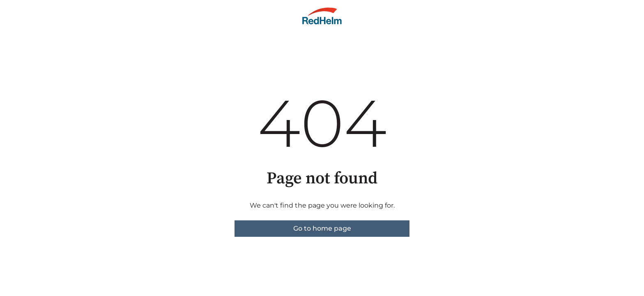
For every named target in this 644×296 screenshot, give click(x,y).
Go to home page (322, 228)
